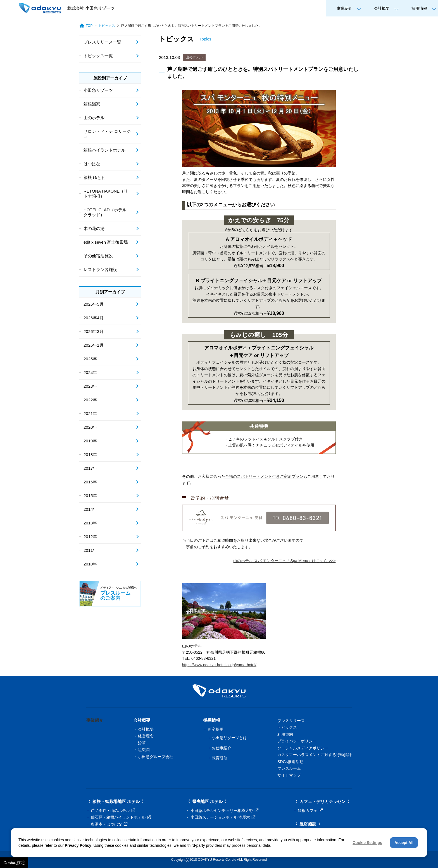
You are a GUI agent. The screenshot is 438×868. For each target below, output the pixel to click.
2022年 (90, 400)
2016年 (90, 482)
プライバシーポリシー (297, 741)
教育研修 (220, 758)
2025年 (90, 359)
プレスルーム (289, 768)
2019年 (90, 441)
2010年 (90, 564)
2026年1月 (94, 345)
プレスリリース (291, 721)
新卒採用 (216, 729)
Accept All (404, 843)
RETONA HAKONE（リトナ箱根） (106, 194)
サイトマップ (289, 775)
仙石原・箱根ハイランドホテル (121, 817)
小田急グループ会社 (156, 757)
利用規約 (285, 734)
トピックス (107, 26)
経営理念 (146, 736)
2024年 (90, 372)
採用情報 (419, 8)
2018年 (90, 455)
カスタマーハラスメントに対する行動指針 (315, 755)
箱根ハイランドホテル (104, 150)
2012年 (90, 537)
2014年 (90, 509)
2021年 (90, 413)
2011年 (90, 550)
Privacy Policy (78, 845)
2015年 (90, 496)
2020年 (90, 427)
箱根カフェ (310, 811)
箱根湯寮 (92, 104)
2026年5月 (94, 304)
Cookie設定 (14, 863)
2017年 (90, 468)
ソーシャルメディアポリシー (303, 748)
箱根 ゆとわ (95, 177)
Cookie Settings (367, 843)
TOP (86, 26)
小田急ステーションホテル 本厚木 (223, 817)
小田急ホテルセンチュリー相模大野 (224, 811)
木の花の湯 (94, 228)
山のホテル (194, 57)
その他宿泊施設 (98, 256)
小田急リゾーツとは (229, 738)
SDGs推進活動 (290, 762)
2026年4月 (94, 318)
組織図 (144, 750)
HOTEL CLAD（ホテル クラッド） (105, 212)
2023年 (90, 386)
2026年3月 (94, 331)
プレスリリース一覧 (102, 42)
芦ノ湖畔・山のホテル (113, 811)
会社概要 (382, 8)
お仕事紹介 (222, 748)
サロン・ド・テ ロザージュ (107, 134)
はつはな (92, 164)
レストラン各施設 (100, 269)
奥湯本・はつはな (109, 824)
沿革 (142, 743)
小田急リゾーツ (98, 90)
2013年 (90, 523)
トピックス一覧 (98, 56)
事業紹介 (344, 8)
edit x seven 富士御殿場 (106, 242)
